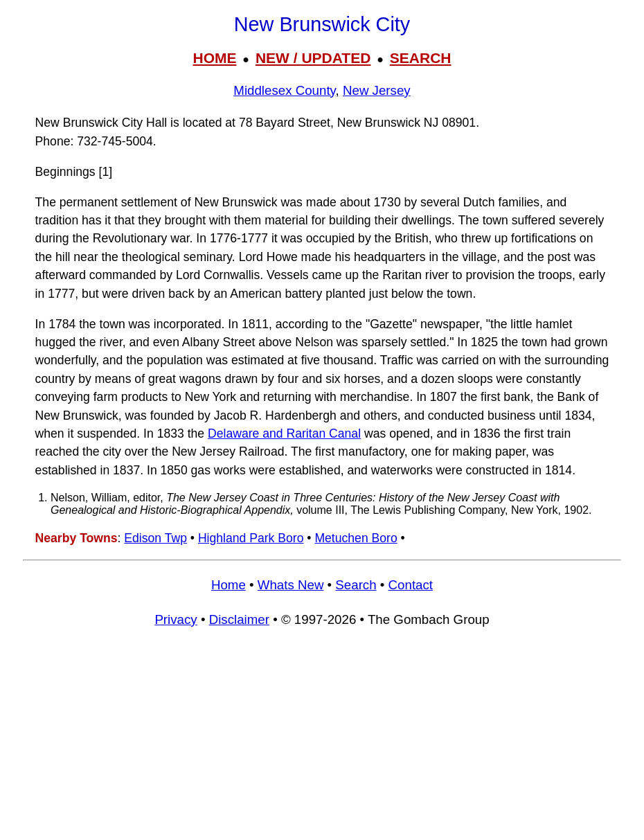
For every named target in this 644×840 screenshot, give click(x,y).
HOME (214, 58)
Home (229, 585)
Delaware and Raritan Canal (284, 434)
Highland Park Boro (251, 538)
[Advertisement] (322, 740)
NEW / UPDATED (313, 58)
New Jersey (377, 90)
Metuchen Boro (356, 538)
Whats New (291, 585)
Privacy (176, 619)
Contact (411, 585)
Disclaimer (239, 619)
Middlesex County (284, 90)
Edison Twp (155, 538)
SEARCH (421, 58)
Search (356, 585)
